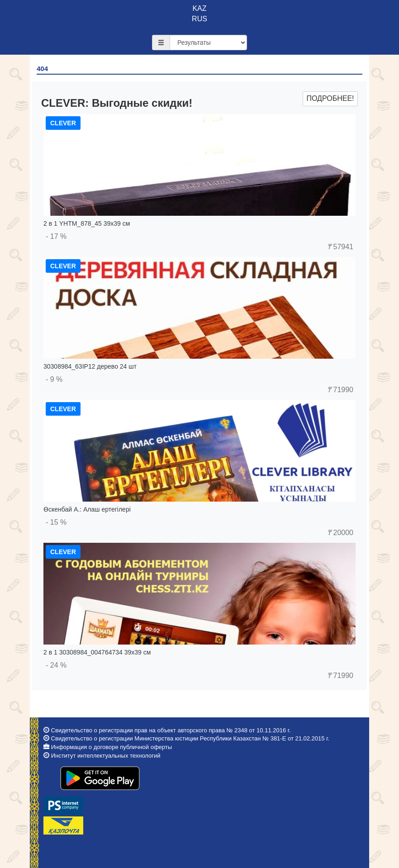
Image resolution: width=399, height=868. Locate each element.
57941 (340, 247)
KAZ (199, 8)
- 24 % (56, 665)
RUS (199, 19)
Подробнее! (330, 98)
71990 (340, 390)
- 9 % (54, 379)
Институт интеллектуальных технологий (106, 756)
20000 (340, 533)
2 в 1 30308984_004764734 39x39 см (97, 652)
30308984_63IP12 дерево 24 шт (90, 366)
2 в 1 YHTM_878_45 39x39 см (87, 223)
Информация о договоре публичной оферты (112, 747)
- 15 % (56, 522)
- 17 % (56, 236)
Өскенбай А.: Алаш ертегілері (87, 509)
